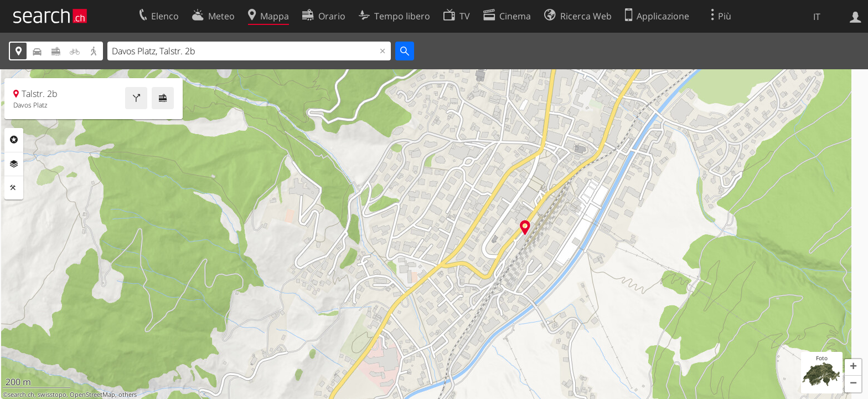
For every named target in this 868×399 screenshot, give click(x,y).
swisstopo (52, 395)
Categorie (14, 140)
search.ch (21, 395)
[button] (853, 367)
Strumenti (14, 188)
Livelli (14, 164)
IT (817, 17)
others (128, 395)
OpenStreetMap (92, 395)
